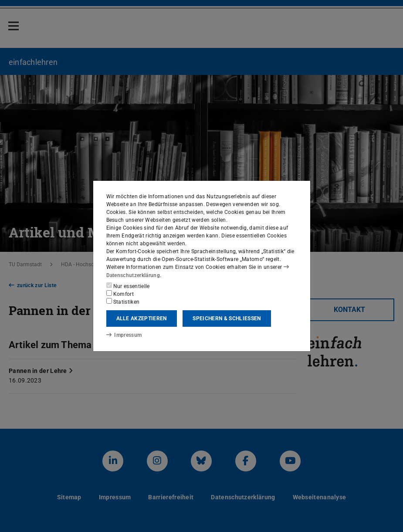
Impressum (124, 335)
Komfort (120, 294)
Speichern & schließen (227, 319)
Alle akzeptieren (142, 319)
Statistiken (123, 302)
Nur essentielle (128, 286)
